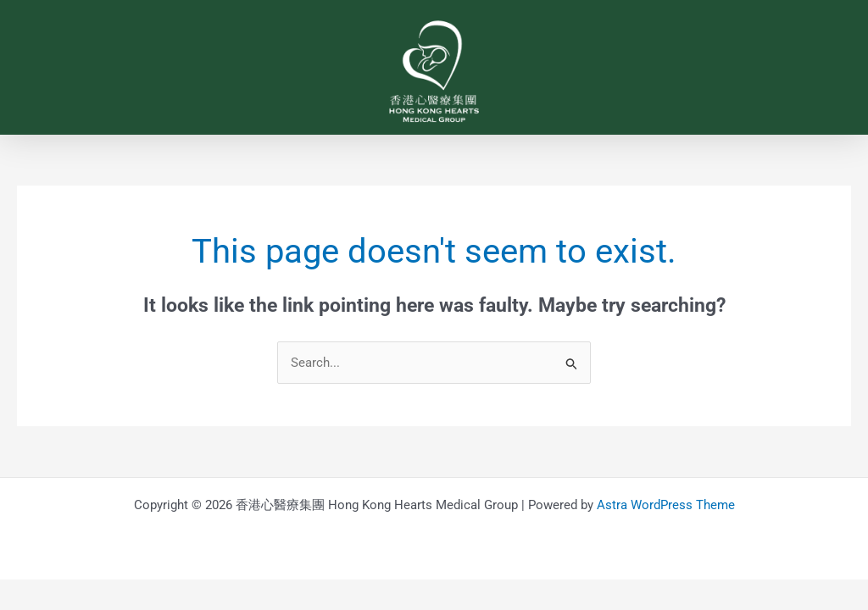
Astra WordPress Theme (666, 505)
